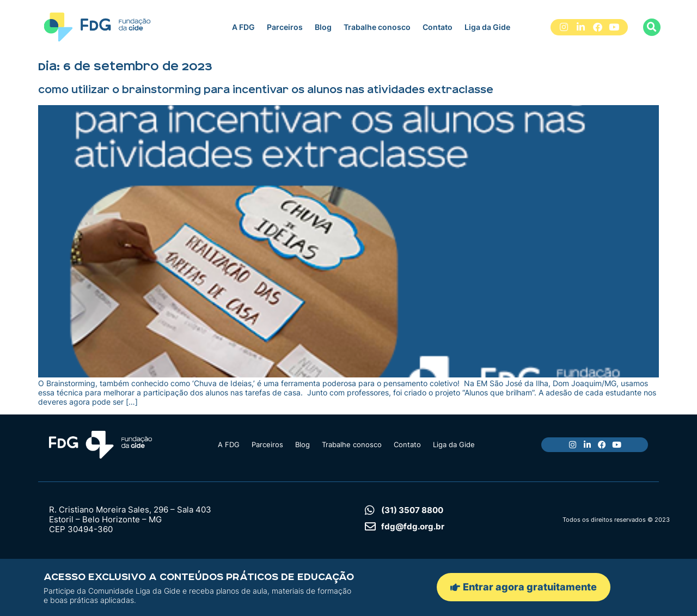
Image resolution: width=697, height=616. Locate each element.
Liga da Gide (487, 27)
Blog (323, 27)
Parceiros (285, 27)
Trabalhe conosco (377, 27)
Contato (438, 27)
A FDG (243, 27)
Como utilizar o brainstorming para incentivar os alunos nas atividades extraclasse (266, 90)
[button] (652, 27)
